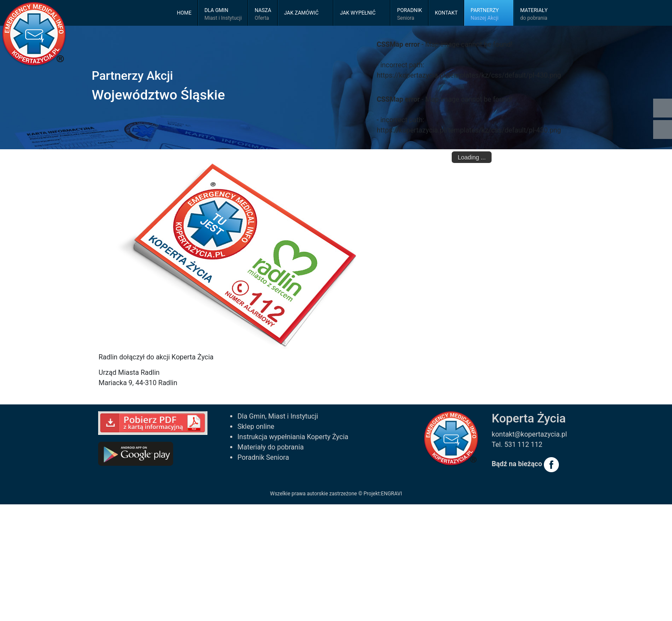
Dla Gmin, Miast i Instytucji (278, 416)
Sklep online (256, 427)
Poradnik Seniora (263, 457)
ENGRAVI (391, 494)
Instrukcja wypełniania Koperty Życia (293, 437)
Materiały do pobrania (271, 447)
